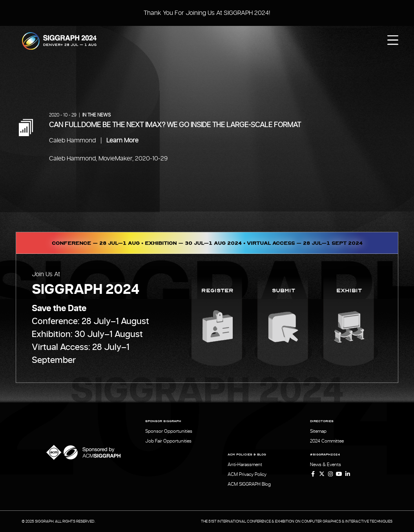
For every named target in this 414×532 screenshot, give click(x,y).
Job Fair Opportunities (168, 441)
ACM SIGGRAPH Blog (249, 484)
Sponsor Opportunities (169, 431)
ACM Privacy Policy (247, 474)
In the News (97, 115)
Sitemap (318, 431)
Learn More (122, 140)
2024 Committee (327, 441)
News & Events (326, 465)
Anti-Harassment (245, 465)
